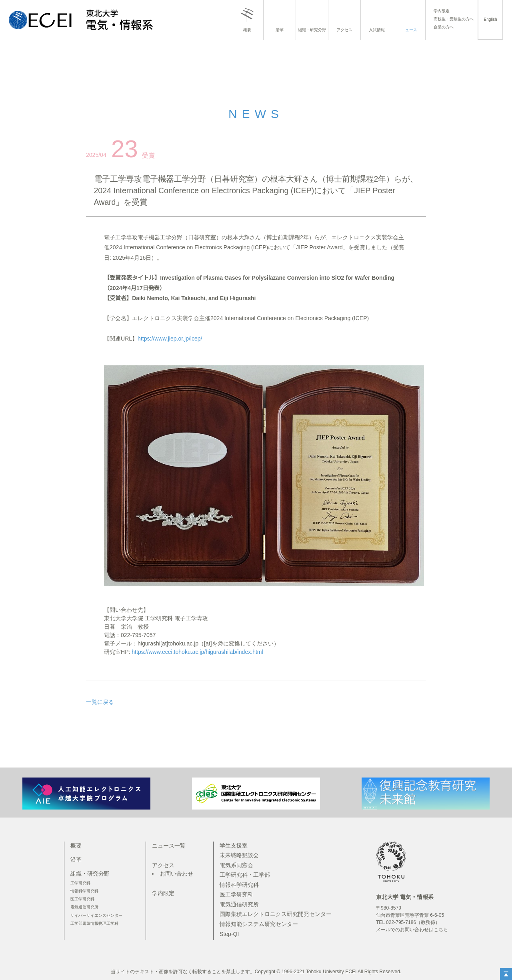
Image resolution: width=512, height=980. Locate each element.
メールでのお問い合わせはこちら (412, 930)
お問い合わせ (176, 874)
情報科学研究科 (84, 891)
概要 (247, 30)
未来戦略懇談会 (239, 855)
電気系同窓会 (236, 865)
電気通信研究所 (84, 907)
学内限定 (442, 11)
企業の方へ (444, 27)
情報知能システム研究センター (259, 924)
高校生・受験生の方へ (454, 19)
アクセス (344, 30)
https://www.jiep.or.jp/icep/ (170, 339)
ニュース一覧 (169, 846)
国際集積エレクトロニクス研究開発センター (276, 914)
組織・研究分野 (312, 30)
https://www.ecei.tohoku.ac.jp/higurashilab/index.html (197, 652)
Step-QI (229, 934)
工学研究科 (80, 883)
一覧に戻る (100, 702)
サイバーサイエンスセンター (96, 915)
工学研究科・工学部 (245, 875)
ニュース (409, 30)
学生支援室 (234, 846)
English (490, 19)
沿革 (280, 30)
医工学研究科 (82, 899)
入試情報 (377, 30)
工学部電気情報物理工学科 (94, 923)
